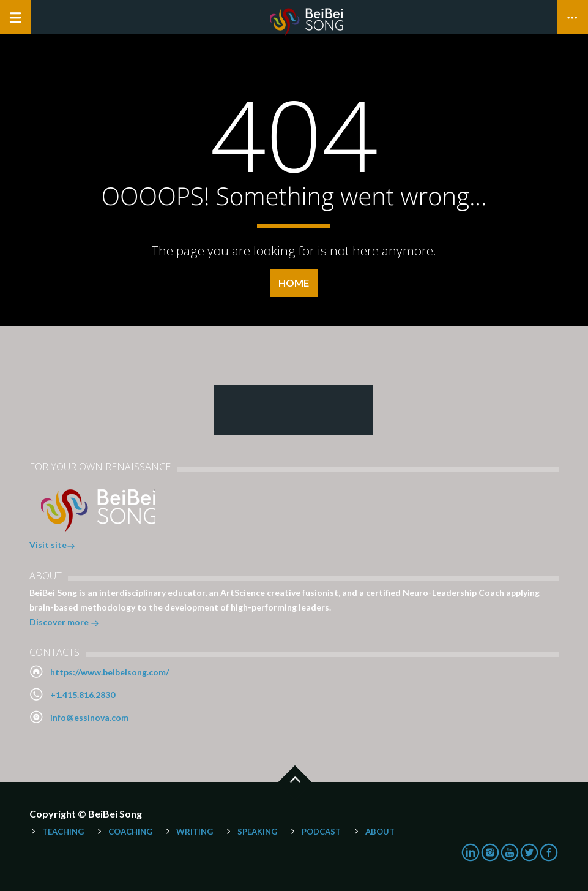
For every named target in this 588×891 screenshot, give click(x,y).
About (380, 832)
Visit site (52, 546)
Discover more (64, 623)
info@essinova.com (89, 717)
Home (294, 283)
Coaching (130, 832)
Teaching (63, 832)
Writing (195, 832)
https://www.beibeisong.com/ (110, 672)
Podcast (321, 832)
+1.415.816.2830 (83, 695)
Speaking (257, 832)
